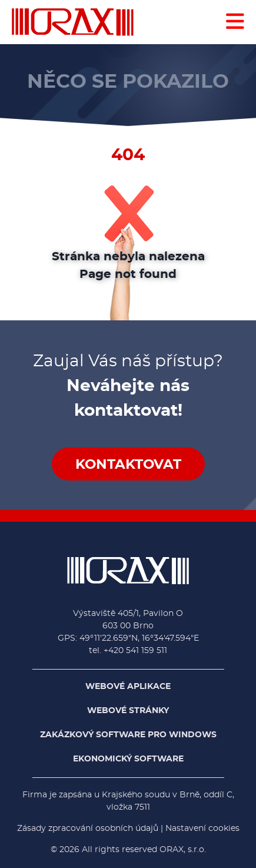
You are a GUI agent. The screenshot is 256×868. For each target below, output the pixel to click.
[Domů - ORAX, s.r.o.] (73, 22)
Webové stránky (128, 711)
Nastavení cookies (202, 829)
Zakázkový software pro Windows (128, 735)
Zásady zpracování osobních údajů (88, 829)
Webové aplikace (128, 687)
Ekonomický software (128, 759)
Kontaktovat (128, 465)
